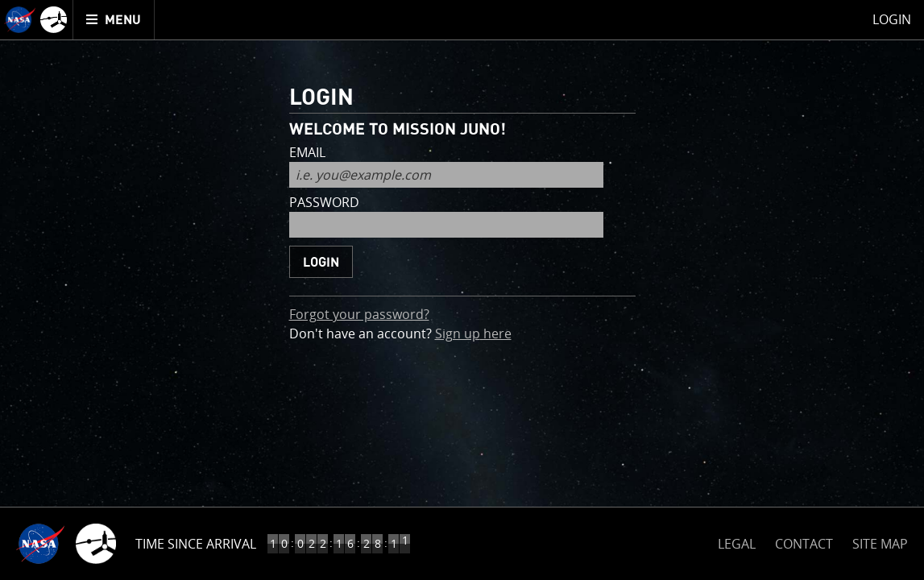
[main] (462, 290)
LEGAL (737, 541)
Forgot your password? (359, 314)
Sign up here (473, 333)
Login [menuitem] (892, 19)
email (307, 153)
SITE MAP (880, 544)
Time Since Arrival (196, 544)
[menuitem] (114, 20)
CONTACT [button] (804, 544)
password (324, 203)
